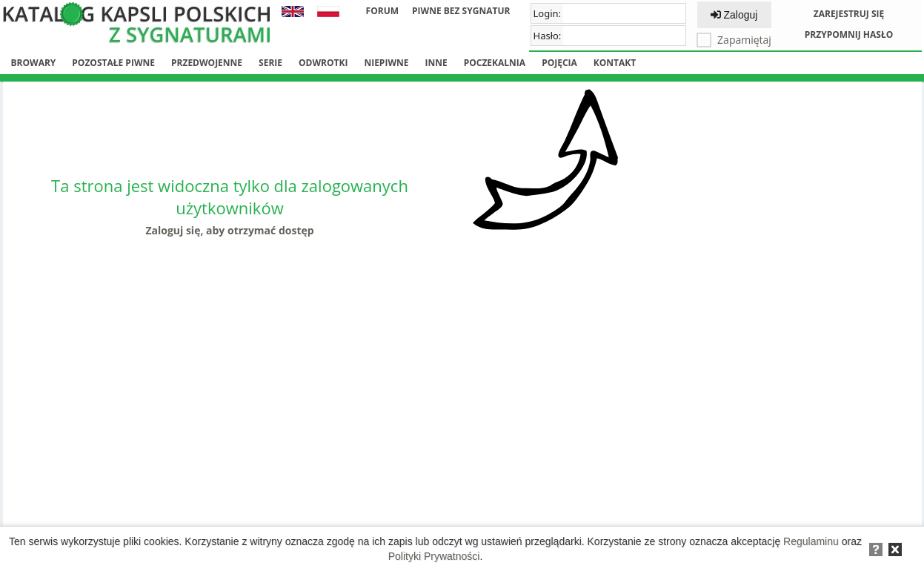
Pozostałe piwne (113, 63)
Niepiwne (386, 63)
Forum (382, 11)
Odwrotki (323, 63)
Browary (34, 63)
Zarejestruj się (849, 14)
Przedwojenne (207, 63)
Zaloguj (734, 15)
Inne (436, 63)
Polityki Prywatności (434, 556)
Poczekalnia (495, 63)
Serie (270, 63)
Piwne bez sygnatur (461, 11)
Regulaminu (811, 541)
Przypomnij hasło (849, 34)
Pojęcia (559, 63)
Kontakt (615, 63)
